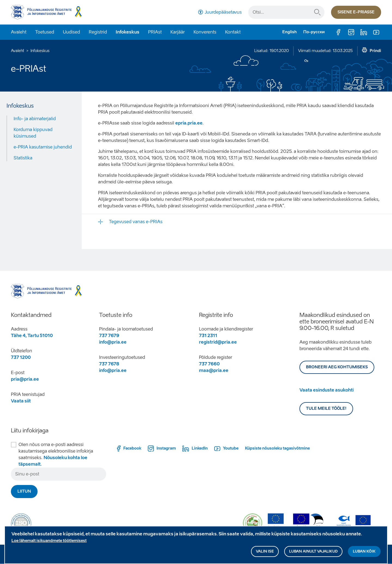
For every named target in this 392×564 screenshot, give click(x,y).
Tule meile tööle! (326, 409)
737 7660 (209, 364)
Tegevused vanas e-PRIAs (136, 222)
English (290, 32)
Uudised (71, 32)
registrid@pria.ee (218, 342)
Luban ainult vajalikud (313, 554)
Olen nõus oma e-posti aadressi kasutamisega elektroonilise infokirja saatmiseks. (56, 454)
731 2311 (208, 336)
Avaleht (19, 32)
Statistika (23, 158)
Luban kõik (364, 554)
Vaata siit (21, 401)
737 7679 (109, 336)
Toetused (45, 32)
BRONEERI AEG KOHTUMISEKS (337, 367)
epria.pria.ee (189, 123)
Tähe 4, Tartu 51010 (32, 336)
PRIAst (155, 32)
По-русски (314, 32)
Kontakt (233, 32)
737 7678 (109, 364)
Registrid (98, 32)
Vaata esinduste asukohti (327, 390)
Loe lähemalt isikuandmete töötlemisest (49, 543)
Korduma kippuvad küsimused (33, 133)
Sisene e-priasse (356, 12)
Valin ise (265, 554)
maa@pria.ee (214, 370)
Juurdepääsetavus (223, 12)
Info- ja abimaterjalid (35, 119)
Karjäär (178, 32)
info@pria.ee (113, 342)
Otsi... (317, 12)
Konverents (205, 32)
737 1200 (21, 357)
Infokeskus (128, 32)
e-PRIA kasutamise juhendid (43, 147)
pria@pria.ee (25, 379)
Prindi (375, 51)
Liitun (24, 491)
